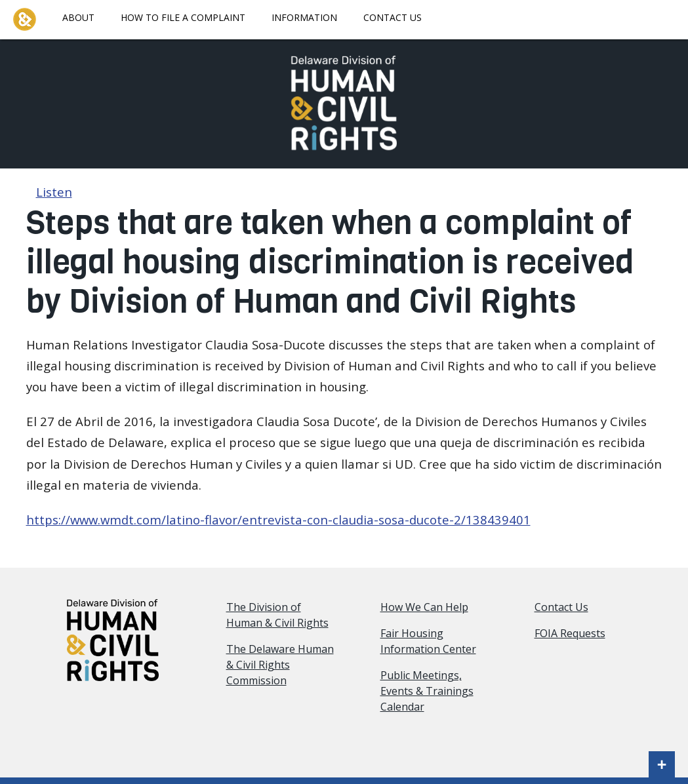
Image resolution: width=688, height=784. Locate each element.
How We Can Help (424, 607)
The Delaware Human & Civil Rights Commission (280, 665)
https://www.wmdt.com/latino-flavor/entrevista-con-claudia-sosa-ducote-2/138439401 (278, 519)
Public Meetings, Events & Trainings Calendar (427, 691)
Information (304, 17)
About (78, 17)
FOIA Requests (570, 633)
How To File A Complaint (183, 17)
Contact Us (393, 17)
